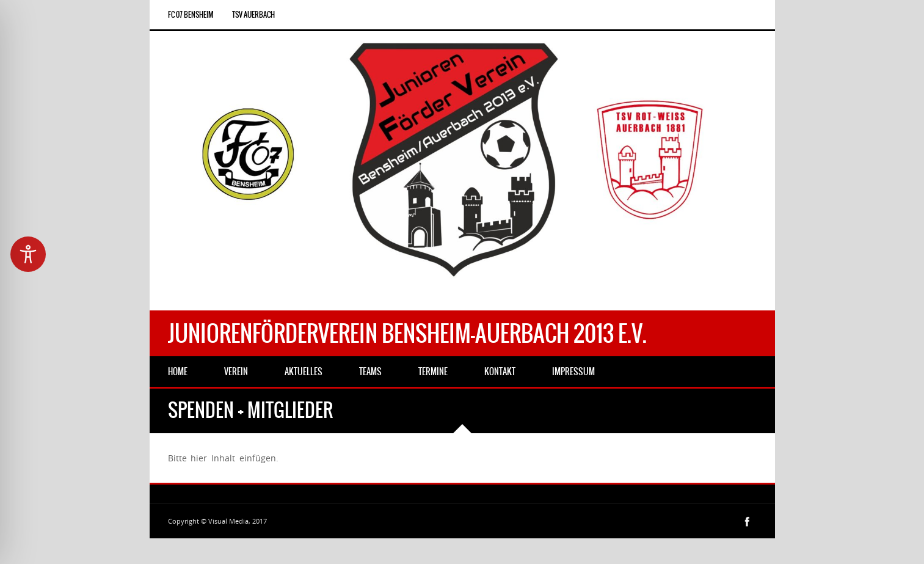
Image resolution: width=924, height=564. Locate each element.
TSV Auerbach (253, 15)
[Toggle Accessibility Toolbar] (28, 254)
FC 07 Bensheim (191, 15)
